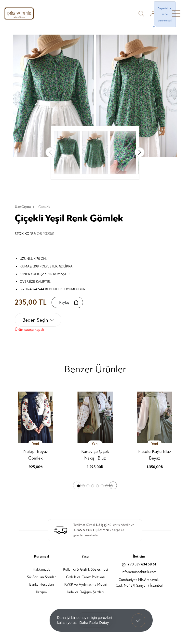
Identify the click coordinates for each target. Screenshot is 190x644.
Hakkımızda (41, 570)
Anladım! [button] (139, 617)
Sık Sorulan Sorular (41, 577)
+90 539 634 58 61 (139, 564)
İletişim (41, 592)
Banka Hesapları (41, 585)
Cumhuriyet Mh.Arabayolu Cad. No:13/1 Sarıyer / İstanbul (139, 583)
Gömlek (44, 207)
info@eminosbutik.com (139, 572)
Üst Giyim (25, 207)
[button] (140, 152)
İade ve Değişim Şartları (85, 592)
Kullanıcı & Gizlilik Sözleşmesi (85, 570)
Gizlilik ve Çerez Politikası (86, 577)
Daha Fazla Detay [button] (94, 622)
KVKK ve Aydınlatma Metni (85, 585)
